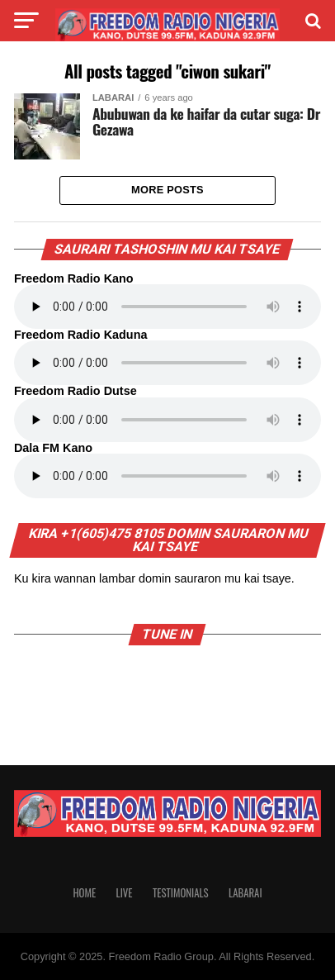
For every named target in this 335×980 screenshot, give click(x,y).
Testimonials (181, 893)
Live (125, 893)
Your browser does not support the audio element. (167, 307)
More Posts (167, 190)
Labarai (245, 893)
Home (84, 893)
